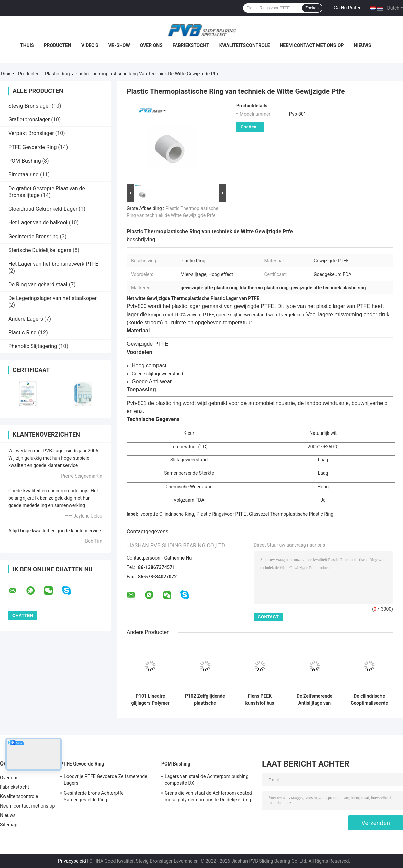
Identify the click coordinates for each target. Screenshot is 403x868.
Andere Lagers (26, 319)
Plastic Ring (57, 74)
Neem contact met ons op (312, 45)
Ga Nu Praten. (348, 8)
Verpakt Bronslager (31, 133)
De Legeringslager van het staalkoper (53, 298)
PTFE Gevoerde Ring (33, 147)
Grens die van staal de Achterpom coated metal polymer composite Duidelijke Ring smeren (208, 797)
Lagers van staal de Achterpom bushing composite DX (207, 780)
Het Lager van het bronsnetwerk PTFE (53, 264)
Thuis (27, 45)
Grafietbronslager (29, 119)
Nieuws (363, 45)
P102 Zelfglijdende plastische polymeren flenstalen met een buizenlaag (205, 700)
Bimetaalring (24, 175)
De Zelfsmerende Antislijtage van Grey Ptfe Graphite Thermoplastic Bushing (315, 700)
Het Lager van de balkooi (38, 223)
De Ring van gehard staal (38, 284)
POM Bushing (25, 161)
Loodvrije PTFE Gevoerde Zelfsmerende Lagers (106, 780)
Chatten (249, 127)
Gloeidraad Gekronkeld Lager (43, 209)
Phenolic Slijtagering (33, 346)
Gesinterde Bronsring (33, 236)
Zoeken (312, 8)
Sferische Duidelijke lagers (40, 250)
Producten (58, 45)
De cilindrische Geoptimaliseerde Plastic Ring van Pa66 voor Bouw (369, 700)
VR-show (119, 45)
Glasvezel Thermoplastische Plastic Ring (291, 514)
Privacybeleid (72, 861)
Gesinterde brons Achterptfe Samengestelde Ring (94, 796)
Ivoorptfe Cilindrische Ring (167, 514)
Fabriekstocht (191, 45)
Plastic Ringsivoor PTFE (222, 514)
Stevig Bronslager (29, 106)
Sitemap (9, 825)
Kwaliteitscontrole (245, 45)
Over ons (151, 45)
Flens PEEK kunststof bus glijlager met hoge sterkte (260, 700)
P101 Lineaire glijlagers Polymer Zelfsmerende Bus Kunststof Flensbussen (150, 700)
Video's (90, 45)
